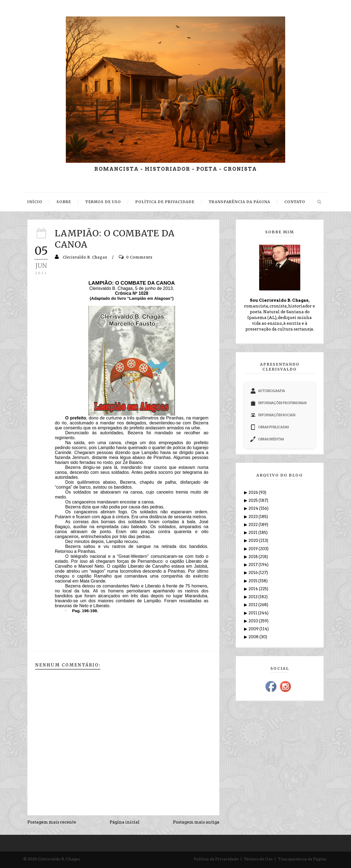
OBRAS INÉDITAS (267, 439)
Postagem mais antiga (196, 822)
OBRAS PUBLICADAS (270, 427)
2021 (253, 533)
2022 (254, 525)
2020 (254, 541)
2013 (253, 597)
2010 (254, 621)
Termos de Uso (258, 859)
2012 (253, 605)
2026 (254, 492)
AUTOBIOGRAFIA (268, 391)
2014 (254, 589)
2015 (253, 581)
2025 (254, 500)
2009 (254, 629)
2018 (254, 557)
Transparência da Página (302, 859)
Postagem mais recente (52, 822)
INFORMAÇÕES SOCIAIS (273, 415)
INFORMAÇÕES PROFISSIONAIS (278, 403)
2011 (253, 613)
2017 (254, 565)
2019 (254, 549)
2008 (254, 637)
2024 (254, 508)
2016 (254, 573)
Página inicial (125, 822)
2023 (254, 517)
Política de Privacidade (216, 859)
